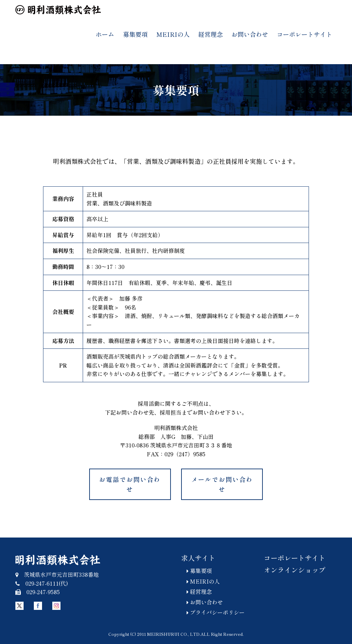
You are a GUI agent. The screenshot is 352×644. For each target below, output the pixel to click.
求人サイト (198, 558)
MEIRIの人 (173, 34)
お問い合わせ (250, 34)
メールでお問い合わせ (222, 484)
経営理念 (211, 34)
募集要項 (135, 34)
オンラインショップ (295, 570)
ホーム (105, 34)
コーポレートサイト (304, 34)
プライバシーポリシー (213, 612)
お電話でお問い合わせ (130, 484)
